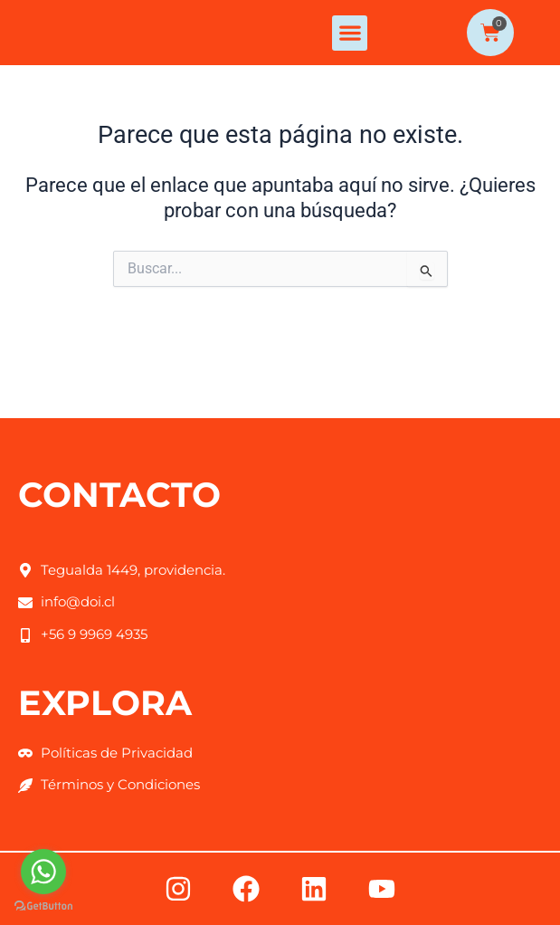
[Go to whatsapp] (43, 872)
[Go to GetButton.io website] (43, 906)
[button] (350, 72)
